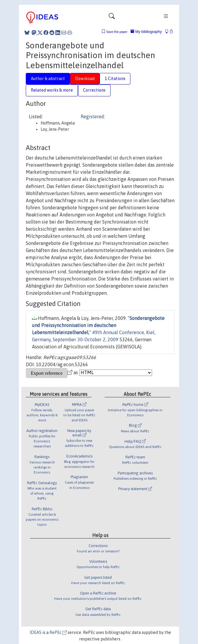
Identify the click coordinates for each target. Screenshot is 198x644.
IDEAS (36, 632)
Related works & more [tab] (52, 90)
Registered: (93, 117)
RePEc (58, 632)
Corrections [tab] (94, 90)
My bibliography (146, 32)
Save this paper (117, 32)
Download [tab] (85, 79)
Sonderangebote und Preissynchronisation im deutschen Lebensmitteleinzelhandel (98, 325)
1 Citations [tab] (115, 79)
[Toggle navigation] (112, 17)
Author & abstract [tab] (48, 79)
